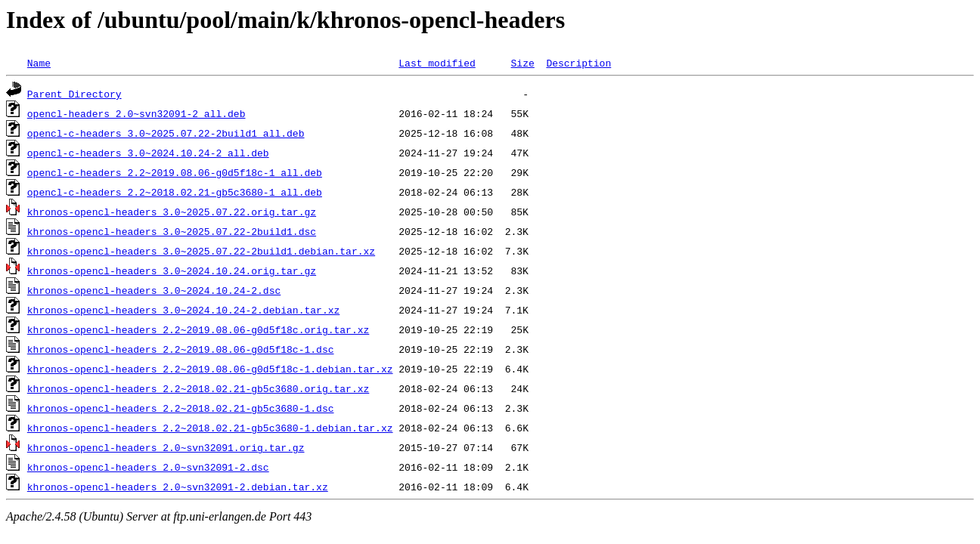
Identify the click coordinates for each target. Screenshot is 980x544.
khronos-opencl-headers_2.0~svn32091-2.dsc (148, 467)
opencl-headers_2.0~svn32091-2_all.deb (136, 113)
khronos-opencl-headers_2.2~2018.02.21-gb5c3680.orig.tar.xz (198, 388)
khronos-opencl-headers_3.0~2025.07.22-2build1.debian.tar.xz (201, 251)
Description (578, 63)
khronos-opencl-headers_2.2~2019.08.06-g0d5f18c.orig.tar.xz (198, 329)
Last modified (437, 63)
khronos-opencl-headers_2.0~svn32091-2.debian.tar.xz (178, 487)
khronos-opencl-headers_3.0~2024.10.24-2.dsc (154, 290)
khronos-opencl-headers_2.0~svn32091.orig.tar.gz (166, 447)
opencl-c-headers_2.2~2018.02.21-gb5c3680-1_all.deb (175, 192)
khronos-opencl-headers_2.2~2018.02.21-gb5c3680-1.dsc (181, 408)
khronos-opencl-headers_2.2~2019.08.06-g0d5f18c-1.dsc (181, 349)
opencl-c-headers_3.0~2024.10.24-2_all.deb (148, 153)
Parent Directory (74, 94)
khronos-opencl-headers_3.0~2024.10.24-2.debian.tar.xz (183, 310)
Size (522, 63)
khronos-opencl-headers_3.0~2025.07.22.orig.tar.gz (172, 212)
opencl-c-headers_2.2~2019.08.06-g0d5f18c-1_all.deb (175, 172)
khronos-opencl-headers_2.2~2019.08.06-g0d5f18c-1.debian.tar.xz (210, 369)
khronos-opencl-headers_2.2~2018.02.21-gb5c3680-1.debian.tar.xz (210, 428)
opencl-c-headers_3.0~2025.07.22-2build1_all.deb (166, 133)
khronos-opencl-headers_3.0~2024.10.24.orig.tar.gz (172, 270)
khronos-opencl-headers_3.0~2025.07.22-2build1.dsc (172, 231)
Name (39, 63)
